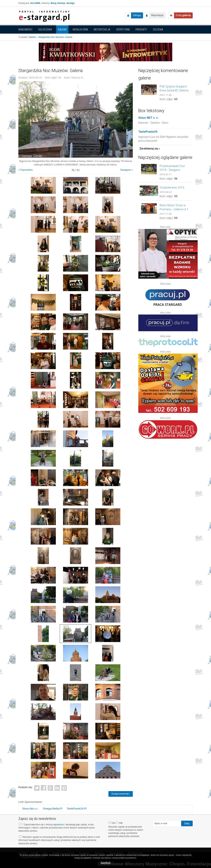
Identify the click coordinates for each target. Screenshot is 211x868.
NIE (119, 823)
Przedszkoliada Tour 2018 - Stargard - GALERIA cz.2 (172, 168)
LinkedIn (57, 788)
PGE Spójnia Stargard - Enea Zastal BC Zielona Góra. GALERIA (174, 88)
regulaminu (58, 825)
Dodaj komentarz (121, 794)
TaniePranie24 (148, 132)
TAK (112, 823)
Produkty (141, 30)
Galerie (62, 30)
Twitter (37, 788)
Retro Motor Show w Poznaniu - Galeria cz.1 (174, 207)
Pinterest (64, 788)
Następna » (127, 170)
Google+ (51, 788)
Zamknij (106, 863)
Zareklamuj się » (150, 149)
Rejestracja (157, 15)
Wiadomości (25, 30)
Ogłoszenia (45, 30)
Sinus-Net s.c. (30, 809)
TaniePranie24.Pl (77, 809)
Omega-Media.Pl (53, 809)
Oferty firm (123, 30)
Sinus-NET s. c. (148, 118)
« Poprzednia (25, 170)
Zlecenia (158, 30)
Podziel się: (25, 787)
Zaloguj (137, 15)
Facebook (44, 788)
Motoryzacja (102, 30)
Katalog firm (80, 30)
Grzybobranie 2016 (172, 187)
